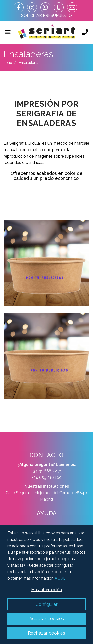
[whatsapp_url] (45, 7)
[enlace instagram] (32, 7)
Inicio (8, 62)
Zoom (46, 263)
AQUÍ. (60, 578)
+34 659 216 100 (47, 477)
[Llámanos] (85, 33)
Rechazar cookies (46, 633)
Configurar (47, 604)
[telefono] (59, 7)
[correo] (72, 7)
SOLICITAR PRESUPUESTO (46, 16)
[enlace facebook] (19, 7)
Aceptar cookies (47, 619)
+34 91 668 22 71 (46, 471)
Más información (46, 590)
